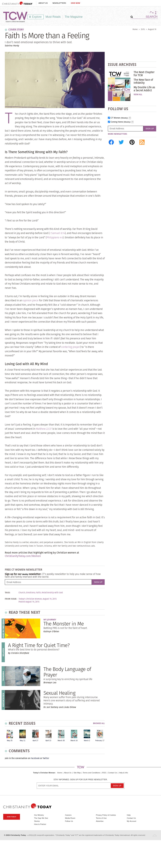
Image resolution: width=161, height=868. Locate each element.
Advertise (100, 821)
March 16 (74, 741)
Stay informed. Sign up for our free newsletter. (80, 780)
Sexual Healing (59, 693)
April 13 (48, 741)
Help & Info (123, 773)
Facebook (35, 758)
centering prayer (71, 347)
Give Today (12, 817)
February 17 (100, 741)
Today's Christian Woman (44, 773)
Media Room (70, 818)
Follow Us (69, 821)
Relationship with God (52, 593)
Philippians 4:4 (55, 237)
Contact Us (112, 773)
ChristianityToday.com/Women (23, 556)
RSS (104, 773)
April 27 (35, 741)
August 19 (152, 29)
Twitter (46, 758)
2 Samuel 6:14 (57, 233)
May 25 (10, 741)
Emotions (31, 593)
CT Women (119, 118)
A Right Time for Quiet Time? (39, 645)
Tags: (8, 593)
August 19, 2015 (50, 599)
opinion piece (31, 300)
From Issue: (11, 599)
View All (138, 95)
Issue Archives (122, 64)
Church (22, 593)
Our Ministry (39, 815)
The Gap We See (41, 818)
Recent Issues (22, 723)
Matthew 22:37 (44, 429)
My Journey (50, 620)
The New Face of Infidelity (143, 81)
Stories (37, 821)
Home (135, 29)
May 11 (23, 741)
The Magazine (74, 17)
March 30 (61, 741)
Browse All (99, 723)
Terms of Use (101, 818)
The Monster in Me (64, 624)
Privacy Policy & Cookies (106, 815)
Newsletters (59, 3)
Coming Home (121, 122)
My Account (132, 821)
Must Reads (53, 17)
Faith (38, 593)
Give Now (75, 3)
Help (129, 815)
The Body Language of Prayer (67, 672)
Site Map (77, 773)
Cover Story (16, 30)
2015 (143, 29)
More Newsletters (117, 134)
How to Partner (40, 824)
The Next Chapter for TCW (144, 74)
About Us (43, 3)
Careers (68, 815)
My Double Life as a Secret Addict (144, 89)
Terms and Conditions (91, 773)
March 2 (87, 741)
